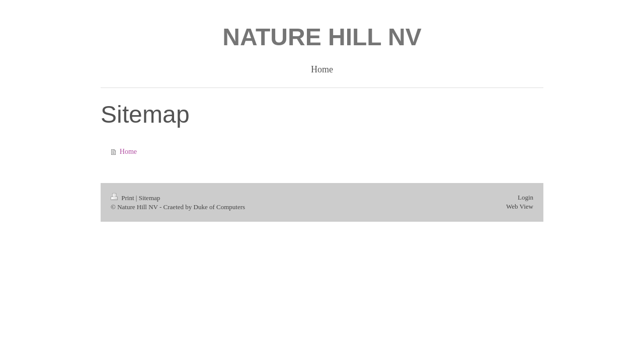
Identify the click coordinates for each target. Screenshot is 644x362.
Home (128, 152)
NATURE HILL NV (322, 37)
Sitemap (150, 198)
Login (526, 197)
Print (123, 198)
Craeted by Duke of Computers (204, 207)
